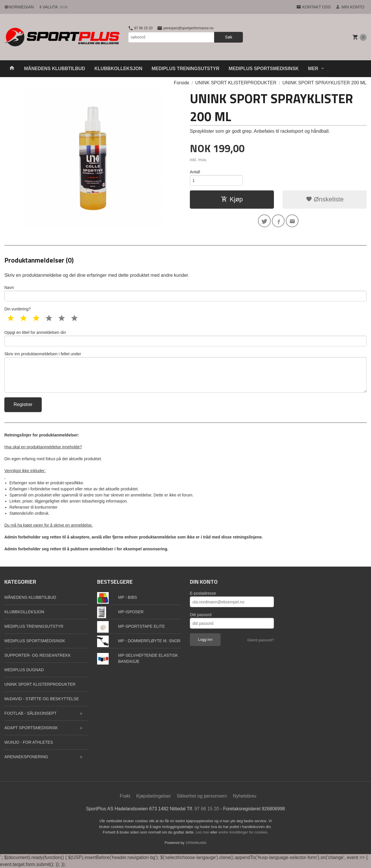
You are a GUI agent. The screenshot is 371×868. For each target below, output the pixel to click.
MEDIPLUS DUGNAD (24, 670)
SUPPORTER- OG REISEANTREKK (38, 655)
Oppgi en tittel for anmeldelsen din (185, 338)
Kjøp (232, 199)
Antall (195, 172)
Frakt (125, 796)
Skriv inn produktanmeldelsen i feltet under (185, 372)
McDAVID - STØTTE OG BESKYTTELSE (42, 699)
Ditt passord (201, 615)
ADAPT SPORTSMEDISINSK (31, 728)
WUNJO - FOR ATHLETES (29, 742)
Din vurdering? (18, 309)
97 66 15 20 (140, 28)
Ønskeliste (325, 199)
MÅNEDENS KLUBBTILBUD (55, 69)
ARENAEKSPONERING (26, 757)
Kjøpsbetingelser (153, 796)
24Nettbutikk (196, 843)
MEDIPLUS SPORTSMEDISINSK (264, 69)
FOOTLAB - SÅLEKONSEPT (31, 713)
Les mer (203, 832)
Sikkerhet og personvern (202, 796)
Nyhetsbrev (245, 796)
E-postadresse (203, 593)
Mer (313, 69)
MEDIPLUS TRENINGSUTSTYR (185, 69)
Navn (185, 293)
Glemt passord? (261, 640)
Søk (229, 37)
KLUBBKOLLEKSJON (118, 69)
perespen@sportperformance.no (185, 28)
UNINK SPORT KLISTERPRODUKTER (40, 684)
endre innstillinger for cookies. (243, 832)
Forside (182, 83)
